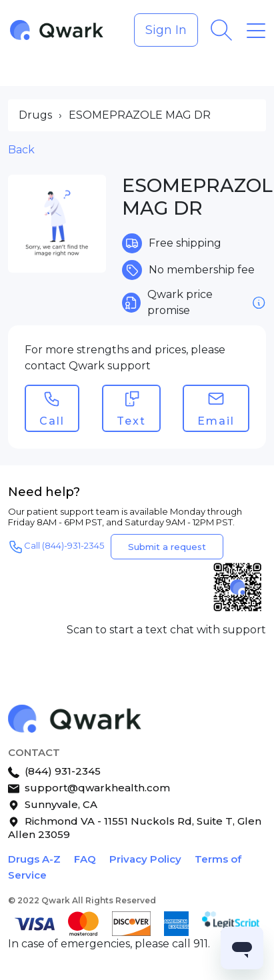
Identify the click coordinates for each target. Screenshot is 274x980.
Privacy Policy (145, 859)
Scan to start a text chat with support (166, 630)
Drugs (35, 115)
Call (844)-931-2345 (56, 547)
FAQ (85, 859)
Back (21, 150)
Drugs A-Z (34, 859)
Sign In (166, 30)
